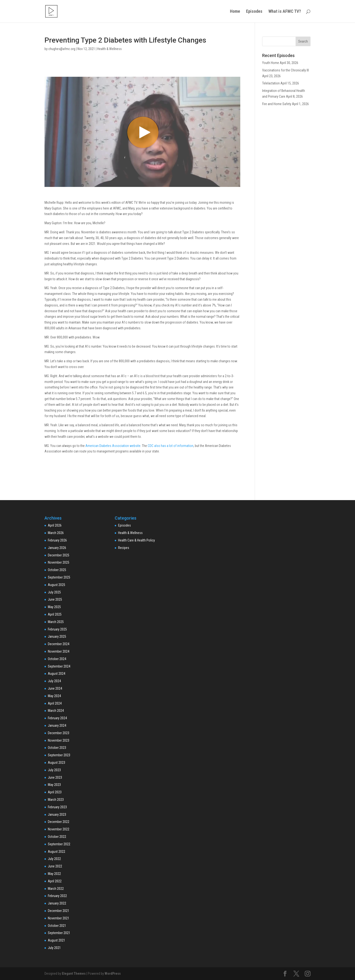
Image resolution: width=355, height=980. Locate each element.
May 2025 (54, 607)
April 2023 (55, 792)
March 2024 (56, 711)
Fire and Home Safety (277, 104)
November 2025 (59, 562)
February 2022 (57, 896)
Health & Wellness (109, 49)
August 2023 (57, 763)
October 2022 (57, 837)
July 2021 (54, 948)
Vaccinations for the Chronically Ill (285, 70)
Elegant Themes (74, 974)
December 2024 (59, 644)
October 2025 (57, 570)
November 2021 (59, 918)
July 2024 (54, 681)
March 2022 (56, 889)
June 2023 (55, 777)
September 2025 (59, 577)
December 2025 (59, 555)
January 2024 (57, 725)
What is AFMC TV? (285, 12)
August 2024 (57, 674)
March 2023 (56, 800)
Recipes (124, 548)
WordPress (113, 974)
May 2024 (54, 696)
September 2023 (59, 755)
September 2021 (59, 933)
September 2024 (59, 666)
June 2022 (55, 866)
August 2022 (57, 852)
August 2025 (57, 585)
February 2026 (57, 540)
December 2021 (59, 911)
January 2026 (57, 548)
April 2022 (55, 881)
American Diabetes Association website (113, 446)
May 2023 (54, 785)
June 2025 (55, 599)
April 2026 (55, 525)
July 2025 (54, 592)
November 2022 (59, 829)
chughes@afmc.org (62, 49)
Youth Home (271, 63)
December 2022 (59, 822)
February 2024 (57, 718)
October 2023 (57, 748)
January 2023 (57, 815)
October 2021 (57, 926)
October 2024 (57, 659)
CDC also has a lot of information (171, 446)
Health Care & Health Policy (136, 540)
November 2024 (59, 651)
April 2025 (55, 614)
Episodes (254, 12)
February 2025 (57, 629)
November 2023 (59, 740)
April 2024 (55, 703)
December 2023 (59, 733)
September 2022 (59, 844)
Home (235, 12)
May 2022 (54, 874)
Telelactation (271, 83)
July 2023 (54, 770)
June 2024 (55, 688)
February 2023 (57, 807)
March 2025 (56, 622)
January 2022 (57, 903)
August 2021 (57, 940)
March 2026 (56, 533)
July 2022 (54, 859)
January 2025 (57, 636)
